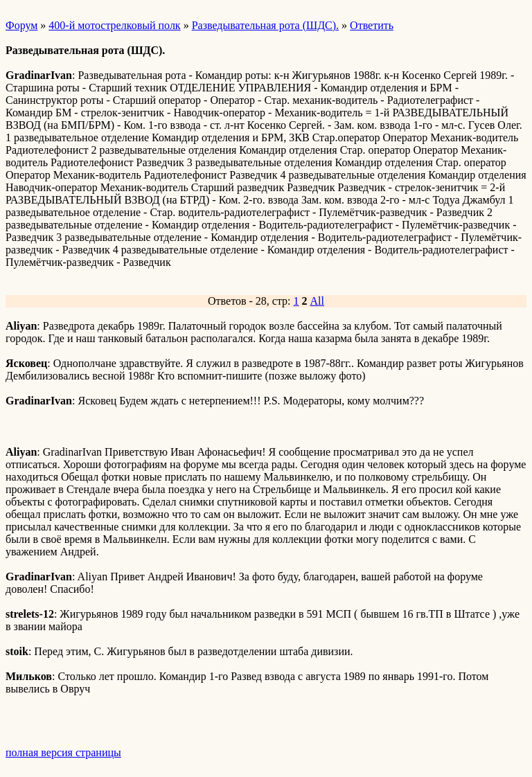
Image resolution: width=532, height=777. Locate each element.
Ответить (372, 25)
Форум (21, 25)
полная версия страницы (63, 752)
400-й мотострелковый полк (114, 25)
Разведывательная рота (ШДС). (265, 25)
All (317, 301)
